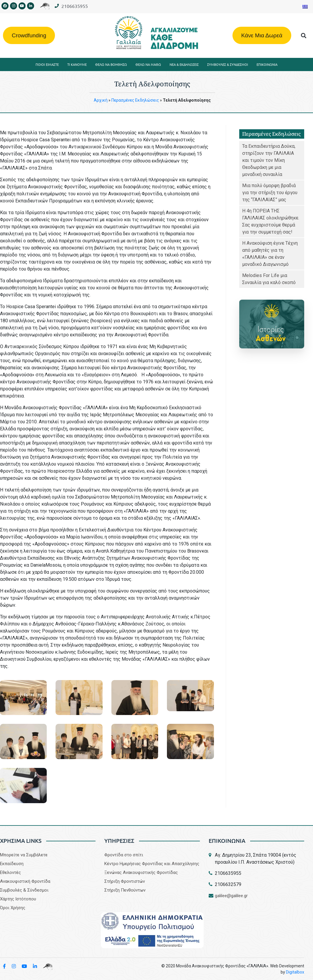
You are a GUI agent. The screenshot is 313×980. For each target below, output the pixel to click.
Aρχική (101, 100)
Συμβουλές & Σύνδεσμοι (24, 890)
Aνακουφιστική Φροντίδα (25, 881)
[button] (303, 35)
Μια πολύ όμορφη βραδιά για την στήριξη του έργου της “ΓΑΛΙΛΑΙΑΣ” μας (270, 193)
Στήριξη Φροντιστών (125, 881)
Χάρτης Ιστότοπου (18, 899)
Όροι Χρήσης (13, 908)
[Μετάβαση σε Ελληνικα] (305, 7)
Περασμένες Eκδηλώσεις (135, 100)
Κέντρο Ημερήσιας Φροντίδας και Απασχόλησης (152, 864)
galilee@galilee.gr (231, 896)
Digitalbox (295, 972)
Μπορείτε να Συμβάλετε (24, 855)
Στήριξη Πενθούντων (125, 890)
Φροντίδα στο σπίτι (124, 855)
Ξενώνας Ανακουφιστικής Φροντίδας (141, 872)
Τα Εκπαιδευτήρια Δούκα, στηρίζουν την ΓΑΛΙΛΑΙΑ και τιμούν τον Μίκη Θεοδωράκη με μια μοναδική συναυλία (269, 160)
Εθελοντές (10, 872)
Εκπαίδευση (12, 864)
